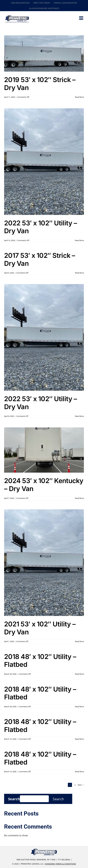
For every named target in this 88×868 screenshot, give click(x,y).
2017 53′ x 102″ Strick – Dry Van (40, 259)
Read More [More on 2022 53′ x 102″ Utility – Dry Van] (79, 240)
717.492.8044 (64, 860)
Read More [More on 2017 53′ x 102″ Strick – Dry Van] (79, 273)
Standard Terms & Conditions (60, 864)
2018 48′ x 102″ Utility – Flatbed (40, 661)
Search (14, 799)
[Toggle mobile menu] (81, 18)
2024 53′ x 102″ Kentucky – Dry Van (44, 485)
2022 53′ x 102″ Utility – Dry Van (41, 227)
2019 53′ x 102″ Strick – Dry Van (40, 84)
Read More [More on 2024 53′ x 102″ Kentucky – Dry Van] (79, 498)
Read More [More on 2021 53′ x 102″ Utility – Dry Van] (79, 641)
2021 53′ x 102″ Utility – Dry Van (40, 628)
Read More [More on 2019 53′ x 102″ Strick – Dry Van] (79, 97)
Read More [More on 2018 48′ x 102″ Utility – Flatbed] (79, 674)
